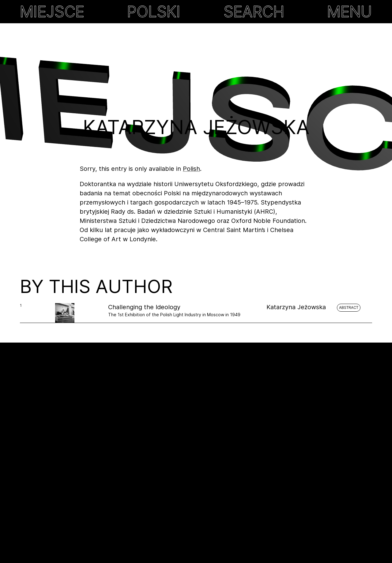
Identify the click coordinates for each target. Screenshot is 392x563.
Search (254, 12)
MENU (350, 12)
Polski (154, 12)
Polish (191, 169)
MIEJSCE (52, 12)
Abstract (349, 308)
